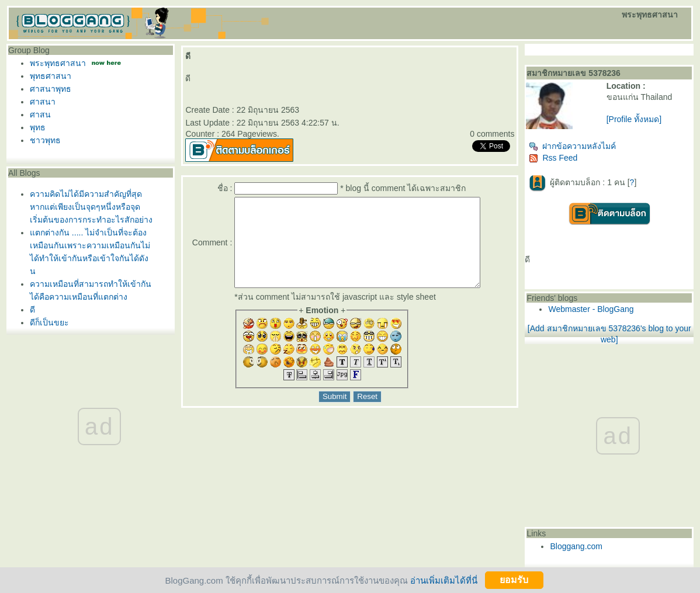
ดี (32, 310)
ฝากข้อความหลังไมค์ (572, 146)
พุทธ (38, 127)
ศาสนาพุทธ (51, 89)
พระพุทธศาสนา (58, 63)
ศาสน (40, 115)
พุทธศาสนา (51, 76)
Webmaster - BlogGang (591, 309)
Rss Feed (553, 158)
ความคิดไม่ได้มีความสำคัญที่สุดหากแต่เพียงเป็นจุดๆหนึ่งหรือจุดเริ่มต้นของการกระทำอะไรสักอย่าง (91, 207)
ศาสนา (43, 102)
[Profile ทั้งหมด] (634, 119)
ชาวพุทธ (45, 140)
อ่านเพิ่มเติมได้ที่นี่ (444, 580)
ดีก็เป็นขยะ (49, 322)
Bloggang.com (576, 546)
